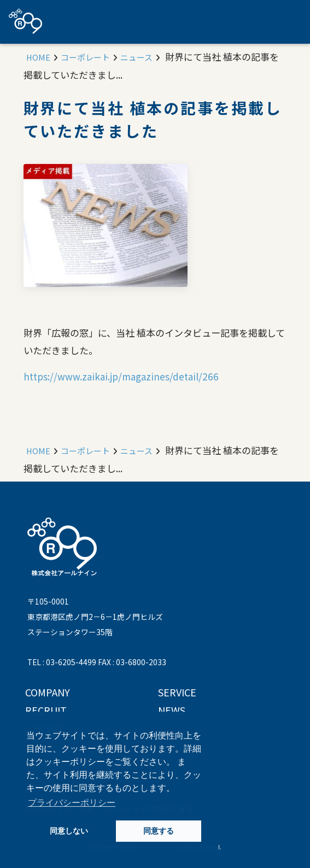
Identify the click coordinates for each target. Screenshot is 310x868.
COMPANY (48, 692)
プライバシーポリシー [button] (72, 803)
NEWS (172, 710)
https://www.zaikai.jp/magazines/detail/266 (121, 376)
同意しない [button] (69, 831)
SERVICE (177, 692)
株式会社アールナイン (25, 21)
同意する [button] (159, 831)
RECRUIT (46, 710)
